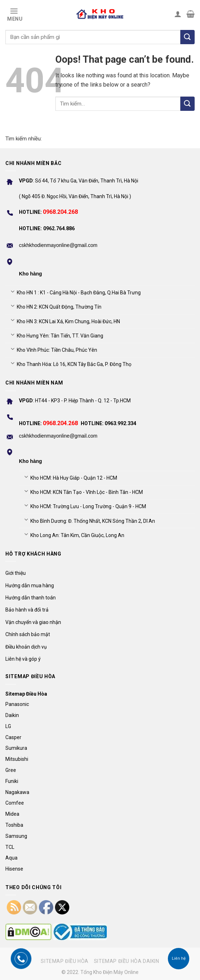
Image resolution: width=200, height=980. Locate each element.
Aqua (11, 858)
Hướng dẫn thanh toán (31, 598)
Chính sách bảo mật (28, 634)
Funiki (12, 781)
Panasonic (17, 704)
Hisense (14, 869)
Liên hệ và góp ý (23, 659)
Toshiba (14, 825)
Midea (12, 814)
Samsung (16, 836)
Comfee (15, 803)
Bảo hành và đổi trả (27, 610)
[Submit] (187, 104)
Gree (11, 770)
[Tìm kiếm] (187, 37)
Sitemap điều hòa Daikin (127, 961)
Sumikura (16, 748)
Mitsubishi (17, 759)
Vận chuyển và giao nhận (33, 622)
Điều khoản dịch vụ (26, 647)
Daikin (12, 715)
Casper (13, 737)
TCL (10, 847)
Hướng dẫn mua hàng (30, 586)
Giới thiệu (16, 573)
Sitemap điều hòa (65, 961)
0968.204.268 (60, 212)
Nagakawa (17, 792)
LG (8, 726)
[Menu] (14, 14)
